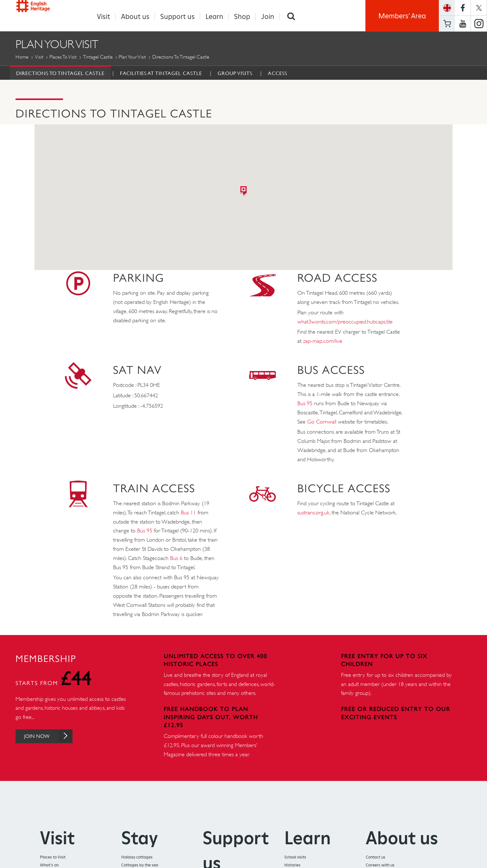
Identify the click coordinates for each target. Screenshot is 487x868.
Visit (104, 17)
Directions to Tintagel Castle (60, 73)
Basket (447, 24)
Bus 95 (305, 404)
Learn (214, 17)
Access (278, 73)
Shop (242, 17)
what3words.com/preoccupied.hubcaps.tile (345, 322)
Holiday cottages (137, 857)
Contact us (376, 857)
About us (135, 17)
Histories (292, 865)
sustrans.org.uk (313, 513)
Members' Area (402, 16)
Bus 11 (188, 513)
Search (291, 17)
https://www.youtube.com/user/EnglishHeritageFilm (463, 24)
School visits (295, 857)
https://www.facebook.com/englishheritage (463, 8)
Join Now (54, 736)
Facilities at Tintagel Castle (161, 73)
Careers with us (380, 865)
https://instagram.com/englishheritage (479, 24)
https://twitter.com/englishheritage (479, 8)
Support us (177, 17)
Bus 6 (176, 558)
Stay (140, 838)
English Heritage (45, 14)
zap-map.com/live (323, 341)
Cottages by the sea (140, 865)
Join (268, 17)
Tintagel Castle (98, 57)
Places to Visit (63, 57)
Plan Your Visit (132, 57)
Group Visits (235, 73)
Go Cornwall (322, 422)
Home (22, 57)
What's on (49, 865)
